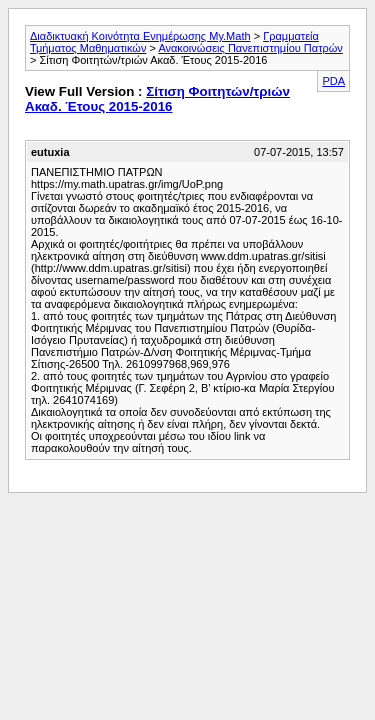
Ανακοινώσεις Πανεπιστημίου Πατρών (250, 48)
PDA (333, 81)
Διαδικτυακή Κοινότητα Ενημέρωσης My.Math (140, 36)
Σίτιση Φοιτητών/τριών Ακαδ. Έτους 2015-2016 (157, 99)
